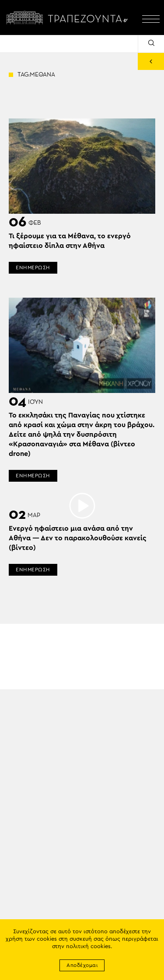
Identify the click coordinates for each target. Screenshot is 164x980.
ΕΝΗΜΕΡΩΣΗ (33, 268)
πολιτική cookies (88, 947)
